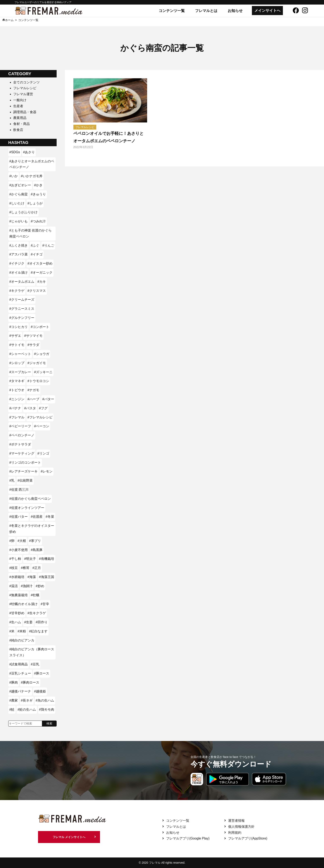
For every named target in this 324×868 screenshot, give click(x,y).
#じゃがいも (18, 221)
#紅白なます (38, 631)
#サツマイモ (33, 336)
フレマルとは (206, 11)
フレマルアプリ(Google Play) (188, 838)
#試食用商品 (18, 664)
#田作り (42, 622)
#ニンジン (17, 399)
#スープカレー (20, 372)
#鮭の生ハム (27, 709)
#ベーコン (42, 426)
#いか (14, 176)
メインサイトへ (267, 11)
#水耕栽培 (17, 577)
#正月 (37, 568)
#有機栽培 (47, 559)
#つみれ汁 (38, 221)
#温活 (14, 586)
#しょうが (35, 203)
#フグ (43, 408)
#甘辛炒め (17, 613)
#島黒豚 (37, 550)
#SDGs (15, 152)
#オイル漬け (18, 273)
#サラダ (33, 345)
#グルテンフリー (22, 318)
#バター (48, 399)
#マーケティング (22, 453)
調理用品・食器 (25, 112)
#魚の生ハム (45, 700)
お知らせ (235, 11)
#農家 (14, 700)
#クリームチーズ (22, 300)
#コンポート (40, 327)
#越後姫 (40, 691)
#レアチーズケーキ (23, 471)
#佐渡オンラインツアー (27, 508)
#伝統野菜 (25, 480)
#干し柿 (15, 559)
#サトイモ (17, 345)
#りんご (48, 245)
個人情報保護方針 (241, 827)
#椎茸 (25, 568)
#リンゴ (43, 453)
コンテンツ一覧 (172, 11)
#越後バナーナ (20, 691)
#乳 (12, 480)
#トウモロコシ (38, 381)
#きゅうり (38, 194)
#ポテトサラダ (20, 444)
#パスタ (30, 408)
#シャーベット (20, 354)
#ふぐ (35, 245)
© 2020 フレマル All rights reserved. (162, 863)
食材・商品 (21, 124)
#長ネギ (27, 700)
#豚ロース (42, 673)
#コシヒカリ (18, 327)
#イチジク (17, 263)
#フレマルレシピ (40, 417)
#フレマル (17, 417)
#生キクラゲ (37, 613)
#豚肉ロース (30, 682)
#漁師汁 (27, 586)
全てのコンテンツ (26, 82)
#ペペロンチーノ (22, 435)
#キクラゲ (17, 291)
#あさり (29, 152)
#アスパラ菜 (18, 254)
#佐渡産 (37, 517)
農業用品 (20, 118)
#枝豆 (14, 568)
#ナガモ (33, 390)
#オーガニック (42, 273)
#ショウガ (42, 354)
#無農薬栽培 (18, 595)
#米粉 (22, 631)
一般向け (20, 100)
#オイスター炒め (40, 263)
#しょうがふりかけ (23, 212)
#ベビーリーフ (20, 426)
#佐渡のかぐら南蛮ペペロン (30, 499)
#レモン (47, 471)
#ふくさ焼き (18, 245)
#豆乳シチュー (20, 673)
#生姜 (28, 622)
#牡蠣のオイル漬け (23, 604)
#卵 (12, 541)
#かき (38, 185)
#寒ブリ (35, 541)
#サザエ (15, 336)
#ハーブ (33, 399)
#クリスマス (37, 291)
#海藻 (32, 577)
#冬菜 (50, 517)
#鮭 (12, 709)
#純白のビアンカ (22, 640)
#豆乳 (35, 664)
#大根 (22, 541)
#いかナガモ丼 (32, 176)
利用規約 (235, 833)
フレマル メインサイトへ (69, 837)
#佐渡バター (18, 517)
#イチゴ (37, 254)
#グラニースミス (22, 309)
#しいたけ (17, 203)
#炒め (40, 586)
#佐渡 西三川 (19, 490)
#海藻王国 (47, 577)
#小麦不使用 (18, 550)
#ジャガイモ (37, 363)
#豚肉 (14, 682)
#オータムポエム (22, 282)
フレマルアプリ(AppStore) (248, 838)
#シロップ (17, 363)
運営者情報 (236, 821)
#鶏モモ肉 (47, 709)
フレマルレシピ (25, 88)
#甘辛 (45, 604)
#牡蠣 (35, 595)
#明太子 (30, 559)
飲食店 (18, 130)
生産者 (18, 106)
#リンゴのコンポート (25, 462)
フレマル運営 (23, 94)
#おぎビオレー (20, 185)
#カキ (42, 282)
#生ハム (15, 622)
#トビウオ (17, 390)
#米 (12, 631)
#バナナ (15, 408)
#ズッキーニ (43, 372)
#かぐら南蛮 (18, 194)
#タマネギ (17, 381)
